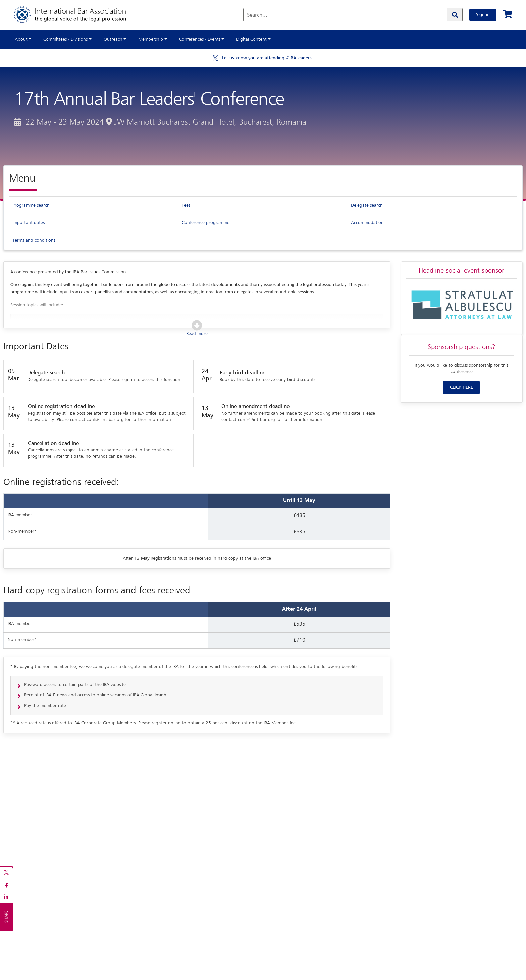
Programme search (31, 205)
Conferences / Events (200, 39)
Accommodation (367, 223)
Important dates (29, 223)
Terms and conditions (34, 240)
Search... (257, 15)
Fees (186, 205)
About (21, 39)
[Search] (455, 15)
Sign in (483, 15)
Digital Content (251, 39)
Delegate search (367, 205)
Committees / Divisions (65, 39)
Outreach (113, 39)
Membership (151, 39)
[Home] (77, 15)
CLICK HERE (461, 387)
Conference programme (206, 223)
